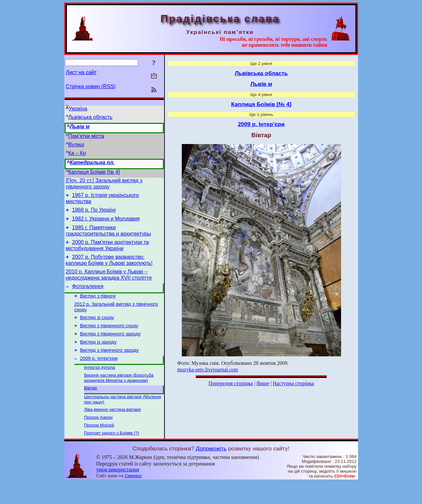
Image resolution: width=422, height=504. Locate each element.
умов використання (118, 491)
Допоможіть (211, 470)
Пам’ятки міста (86, 136)
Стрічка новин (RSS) (91, 86)
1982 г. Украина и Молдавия (106, 223)
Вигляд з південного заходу (110, 348)
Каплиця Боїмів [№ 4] (94, 172)
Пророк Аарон (98, 438)
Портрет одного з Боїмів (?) (112, 455)
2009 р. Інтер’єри (99, 375)
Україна (78, 109)
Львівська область (90, 117)
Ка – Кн (77, 153)
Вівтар (91, 406)
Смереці (133, 498)
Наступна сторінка (293, 383)
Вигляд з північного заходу (109, 366)
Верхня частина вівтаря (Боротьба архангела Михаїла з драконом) (119, 396)
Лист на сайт (81, 72)
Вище (263, 383)
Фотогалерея (88, 295)
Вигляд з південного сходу (109, 338)
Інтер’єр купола (100, 385)
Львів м (80, 127)
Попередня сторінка (231, 383)
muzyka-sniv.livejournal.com (208, 370)
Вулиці (76, 145)
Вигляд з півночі (98, 306)
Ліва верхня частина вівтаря (113, 429)
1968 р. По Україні (94, 213)
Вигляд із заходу (98, 357)
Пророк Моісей (99, 446)
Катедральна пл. (92, 163)
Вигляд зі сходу (97, 329)
